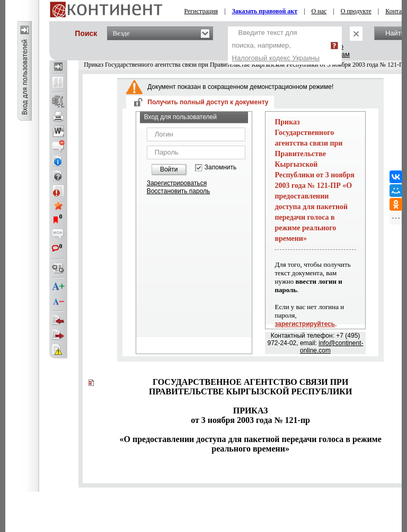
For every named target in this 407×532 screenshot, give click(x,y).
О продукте (356, 11)
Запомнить (220, 168)
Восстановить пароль (179, 191)
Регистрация (201, 11)
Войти (169, 169)
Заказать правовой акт (265, 11)
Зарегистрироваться (177, 183)
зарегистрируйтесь (305, 324)
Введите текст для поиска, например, (276, 45)
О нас (319, 11)
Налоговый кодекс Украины (276, 58)
